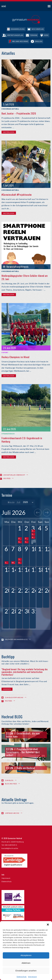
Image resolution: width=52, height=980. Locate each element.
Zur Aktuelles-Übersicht (14, 475)
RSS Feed (7, 478)
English (39, 41)
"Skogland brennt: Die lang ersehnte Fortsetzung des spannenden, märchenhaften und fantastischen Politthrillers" (25, 672)
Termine (34, 35)
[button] (48, 925)
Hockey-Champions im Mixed (15, 357)
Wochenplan (38, 29)
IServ (46, 35)
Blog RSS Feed (11, 784)
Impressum (32, 977)
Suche (39, 6)
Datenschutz (22, 977)
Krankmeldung (18, 29)
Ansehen (7, 689)
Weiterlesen (9, 132)
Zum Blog (9, 780)
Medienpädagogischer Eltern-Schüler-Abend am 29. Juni (25, 277)
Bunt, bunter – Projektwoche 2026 (19, 113)
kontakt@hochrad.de (10, 848)
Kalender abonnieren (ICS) (16, 639)
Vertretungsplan (15, 35)
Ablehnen (26, 963)
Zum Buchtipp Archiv (14, 697)
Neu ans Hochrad (20, 41)
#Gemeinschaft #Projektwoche (17, 195)
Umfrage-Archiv (12, 813)
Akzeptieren (26, 955)
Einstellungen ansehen (26, 971)
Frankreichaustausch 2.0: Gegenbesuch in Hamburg (22, 440)
